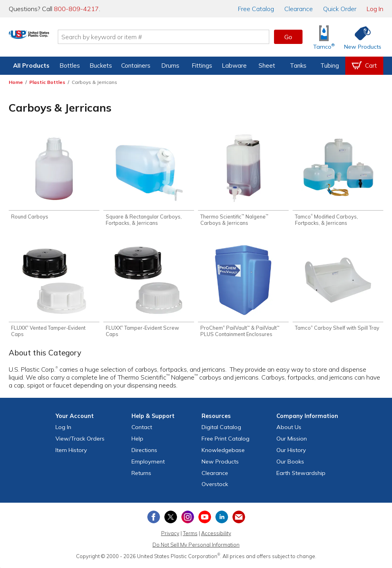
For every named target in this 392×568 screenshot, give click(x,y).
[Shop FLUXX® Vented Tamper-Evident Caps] (54, 293)
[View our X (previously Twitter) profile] (171, 520)
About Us (289, 430)
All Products (31, 66)
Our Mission (292, 441)
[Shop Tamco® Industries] (324, 37)
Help (137, 441)
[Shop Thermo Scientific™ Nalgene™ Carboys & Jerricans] (243, 180)
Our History (291, 453)
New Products (220, 464)
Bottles (70, 66)
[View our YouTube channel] (205, 520)
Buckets (101, 66)
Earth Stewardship (301, 475)
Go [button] (288, 37)
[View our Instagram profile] (188, 520)
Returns (141, 475)
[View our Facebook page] (154, 520)
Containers (136, 66)
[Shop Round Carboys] (54, 177)
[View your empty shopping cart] (364, 66)
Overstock (215, 487)
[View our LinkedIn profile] (222, 520)
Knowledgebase (223, 453)
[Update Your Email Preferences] (239, 520)
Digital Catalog (221, 430)
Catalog (256, 9)
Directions (144, 453)
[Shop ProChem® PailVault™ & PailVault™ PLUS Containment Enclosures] (243, 293)
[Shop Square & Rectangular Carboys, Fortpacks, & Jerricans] (149, 180)
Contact (142, 430)
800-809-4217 (76, 9)
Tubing (330, 66)
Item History (71, 453)
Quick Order (340, 9)
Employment (148, 464)
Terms (190, 536)
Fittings (202, 66)
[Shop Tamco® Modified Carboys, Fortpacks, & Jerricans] (338, 180)
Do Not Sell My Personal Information (196, 547)
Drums (170, 66)
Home (16, 82)
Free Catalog (225, 441)
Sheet (267, 66)
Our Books (290, 464)
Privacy (170, 536)
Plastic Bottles (47, 82)
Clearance (299, 9)
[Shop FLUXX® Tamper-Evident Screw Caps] (149, 293)
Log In (375, 9)
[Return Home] (55, 38)
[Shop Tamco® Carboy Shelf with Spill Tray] (338, 290)
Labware (234, 66)
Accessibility (216, 536)
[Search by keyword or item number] (190, 37)
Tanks (298, 66)
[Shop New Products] (360, 37)
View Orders (80, 441)
